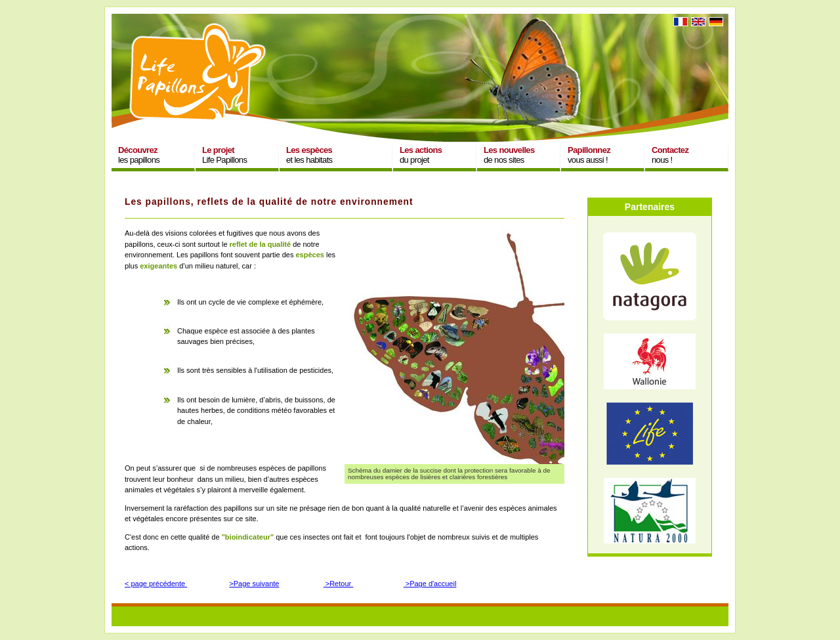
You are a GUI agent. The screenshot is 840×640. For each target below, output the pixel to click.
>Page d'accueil (430, 584)
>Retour (339, 584)
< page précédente (156, 584)
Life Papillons (224, 155)
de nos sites (509, 155)
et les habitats (309, 155)
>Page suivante (254, 584)
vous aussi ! (589, 155)
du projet (421, 155)
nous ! (670, 155)
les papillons (139, 155)
